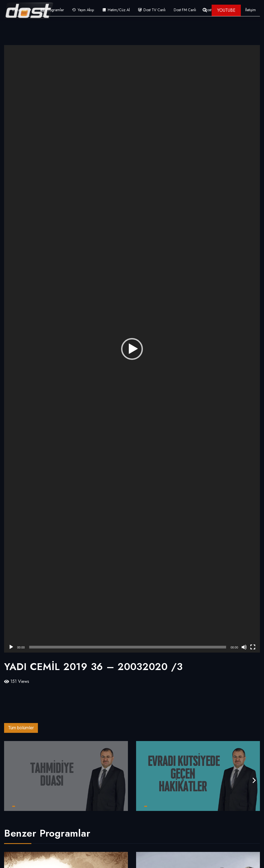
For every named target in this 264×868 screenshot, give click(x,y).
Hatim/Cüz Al (119, 10)
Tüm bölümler (21, 728)
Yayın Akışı (86, 10)
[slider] (128, 647)
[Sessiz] (244, 647)
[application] (132, 349)
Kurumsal (22, 10)
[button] (132, 349)
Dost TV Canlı (154, 10)
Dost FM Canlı (185, 10)
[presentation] (254, 780)
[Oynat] (11, 647)
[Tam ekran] (253, 647)
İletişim (250, 10)
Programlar (55, 10)
